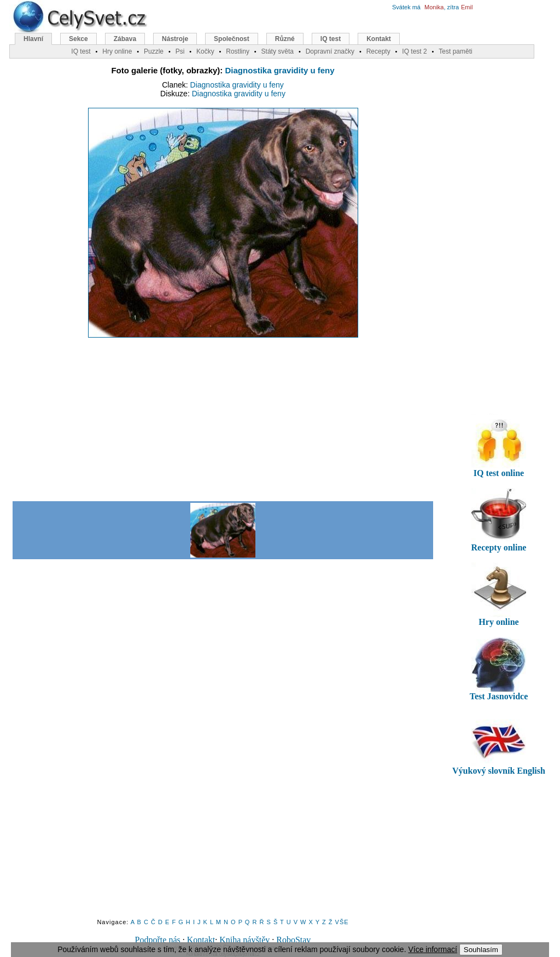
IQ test (331, 39)
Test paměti (455, 51)
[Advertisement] (223, 419)
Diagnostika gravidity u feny (280, 70)
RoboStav (293, 940)
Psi (180, 51)
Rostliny (238, 51)
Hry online (117, 51)
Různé (285, 39)
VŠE (342, 922)
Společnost (232, 39)
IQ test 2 (414, 51)
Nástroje (175, 39)
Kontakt (201, 940)
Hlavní (33, 39)
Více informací (432, 949)
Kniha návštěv (244, 940)
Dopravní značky (330, 51)
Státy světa (278, 51)
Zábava (125, 39)
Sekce (78, 39)
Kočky (205, 51)
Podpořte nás (158, 940)
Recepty (378, 51)
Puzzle (154, 51)
